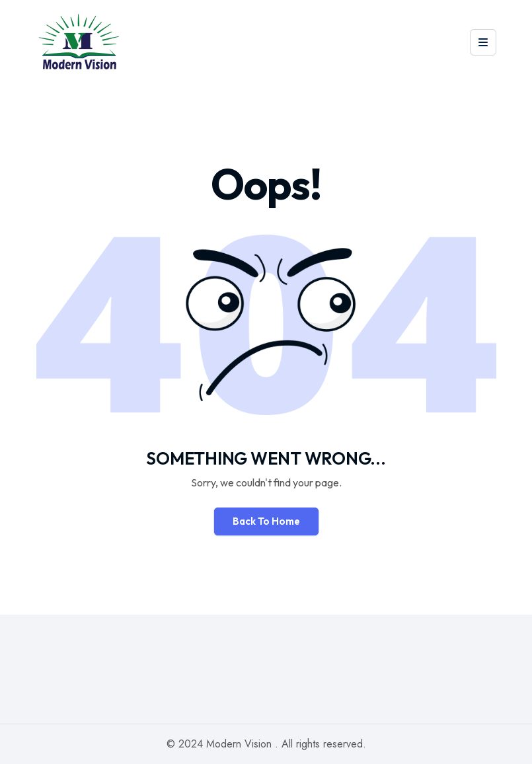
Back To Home (266, 521)
